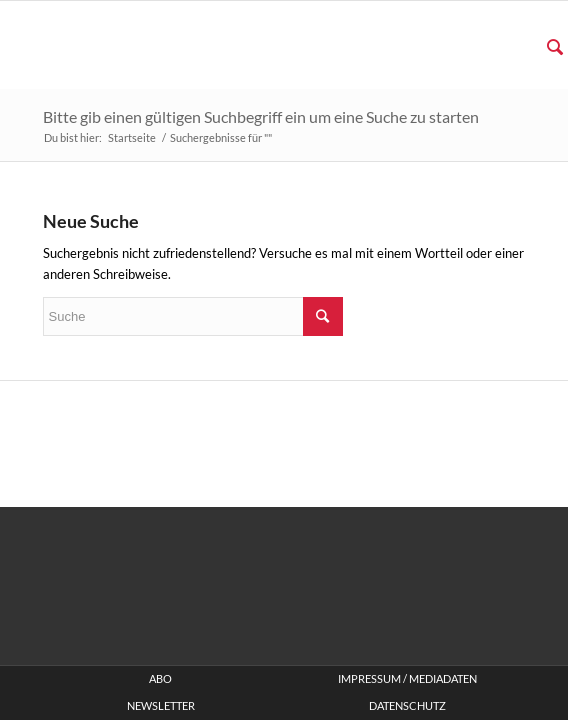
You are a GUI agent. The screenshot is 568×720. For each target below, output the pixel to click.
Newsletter (161, 706)
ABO (160, 679)
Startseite (132, 137)
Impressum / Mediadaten (407, 679)
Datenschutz (407, 706)
